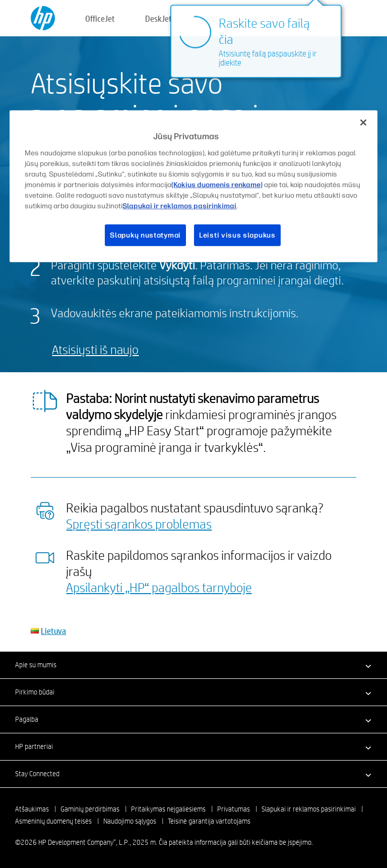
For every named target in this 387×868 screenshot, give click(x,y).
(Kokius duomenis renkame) (217, 185)
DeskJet (158, 18)
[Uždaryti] (363, 123)
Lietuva (53, 631)
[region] (193, 186)
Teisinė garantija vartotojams (209, 821)
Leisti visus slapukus (237, 235)
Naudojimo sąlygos (130, 821)
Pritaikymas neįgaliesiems (168, 809)
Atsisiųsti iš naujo (95, 349)
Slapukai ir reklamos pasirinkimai (309, 809)
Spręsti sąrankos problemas (139, 524)
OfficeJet (100, 18)
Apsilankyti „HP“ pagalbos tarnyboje (159, 587)
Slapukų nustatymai (145, 235)
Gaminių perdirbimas (90, 809)
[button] (193, 665)
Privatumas (234, 809)
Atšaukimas (32, 809)
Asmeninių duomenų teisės (53, 821)
